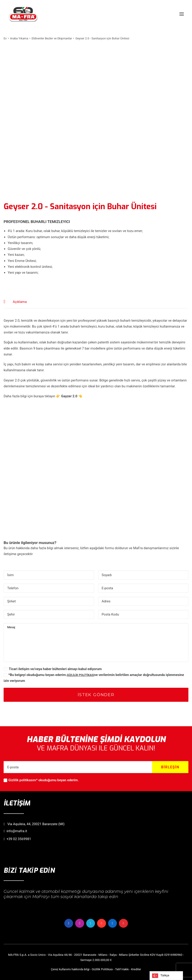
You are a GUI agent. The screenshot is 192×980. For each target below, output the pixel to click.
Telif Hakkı (122, 969)
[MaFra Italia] (23, 14)
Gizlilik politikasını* (23, 780)
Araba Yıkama (19, 38)
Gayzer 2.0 (69, 396)
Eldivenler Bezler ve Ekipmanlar (52, 38)
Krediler (136, 969)
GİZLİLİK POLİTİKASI (81, 675)
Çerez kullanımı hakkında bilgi (70, 969)
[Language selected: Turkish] (166, 976)
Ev (5, 38)
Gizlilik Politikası (102, 969)
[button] (182, 14)
